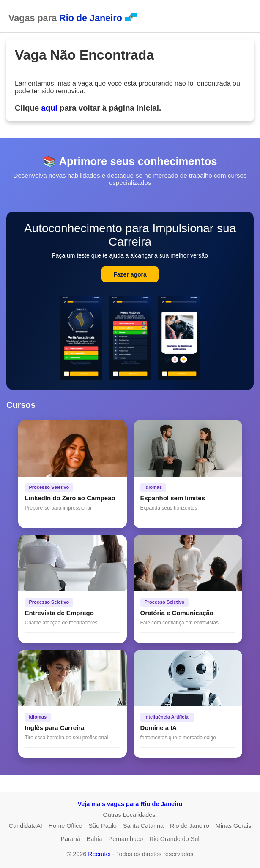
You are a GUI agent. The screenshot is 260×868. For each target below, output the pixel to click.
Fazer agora (130, 274)
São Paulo (102, 826)
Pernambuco (126, 839)
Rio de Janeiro (190, 826)
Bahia (94, 839)
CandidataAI (26, 826)
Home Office (66, 826)
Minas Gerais (234, 826)
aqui (49, 108)
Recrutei (99, 854)
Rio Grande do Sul (174, 839)
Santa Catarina (143, 826)
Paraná (70, 839)
